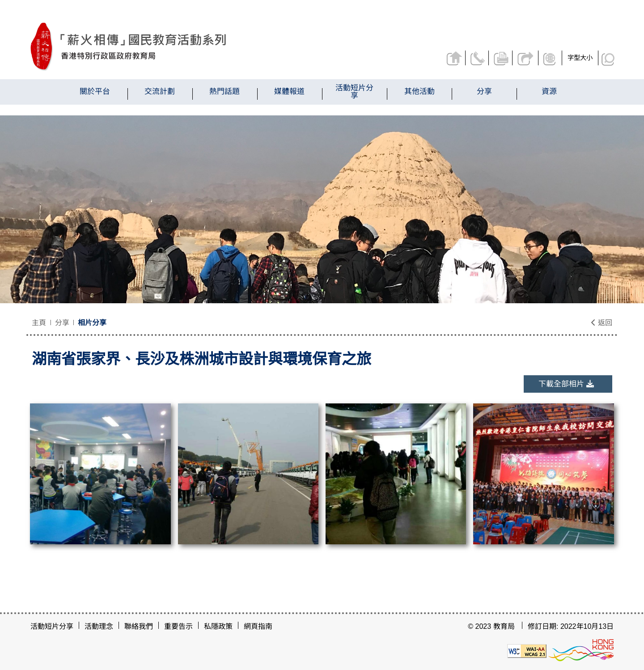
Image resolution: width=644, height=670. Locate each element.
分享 (526, 58)
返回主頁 (455, 58)
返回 (602, 323)
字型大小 (580, 58)
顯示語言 (551, 58)
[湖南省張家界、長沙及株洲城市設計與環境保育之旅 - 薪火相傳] (178, 47)
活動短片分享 (52, 626)
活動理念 (99, 626)
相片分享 (92, 323)
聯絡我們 (479, 58)
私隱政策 (218, 626)
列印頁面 (502, 58)
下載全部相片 (566, 384)
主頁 (39, 323)
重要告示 (178, 626)
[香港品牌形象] (581, 650)
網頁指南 (258, 626)
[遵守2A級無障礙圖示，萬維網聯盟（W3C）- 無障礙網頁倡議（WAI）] (527, 650)
